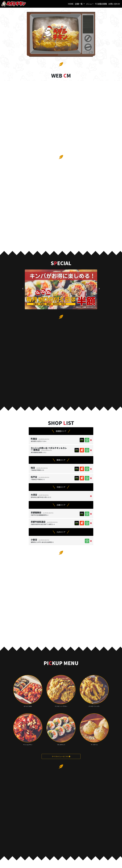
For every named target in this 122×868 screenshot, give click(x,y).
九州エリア (61, 532)
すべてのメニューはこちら (61, 756)
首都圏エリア (61, 431)
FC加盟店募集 (101, 4)
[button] (23, 289)
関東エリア (61, 460)
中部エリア (61, 487)
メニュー (90, 4)
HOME (71, 4)
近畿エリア (61, 505)
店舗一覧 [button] (79, 4)
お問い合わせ (114, 4)
